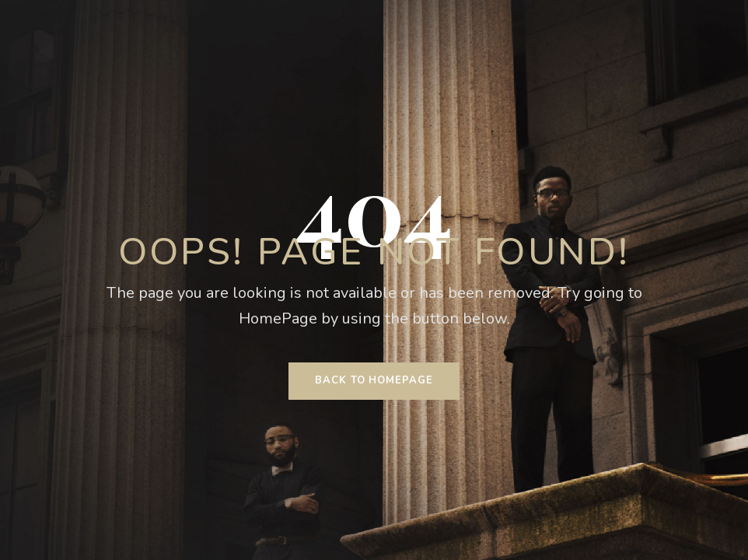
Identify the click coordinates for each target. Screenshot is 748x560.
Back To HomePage (374, 380)
